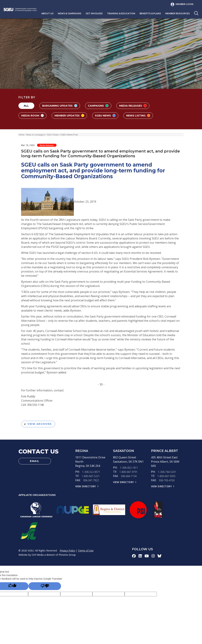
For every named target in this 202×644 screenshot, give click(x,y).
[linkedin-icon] (140, 557)
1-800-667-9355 (167, 477)
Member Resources (177, 13)
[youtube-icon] (147, 557)
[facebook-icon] (134, 557)
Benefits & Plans (150, 13)
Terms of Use (86, 552)
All (26, 106)
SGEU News (111, 115)
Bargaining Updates (61, 106)
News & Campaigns (70, 13)
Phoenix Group (67, 556)
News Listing (147, 115)
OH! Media (38, 556)
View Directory (86, 488)
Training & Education (121, 13)
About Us (47, 13)
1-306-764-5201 (168, 473)
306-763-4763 (168, 482)
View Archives (40, 425)
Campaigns (103, 106)
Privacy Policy (68, 552)
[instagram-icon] (154, 557)
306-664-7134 (130, 477)
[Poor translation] (45, 588)
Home (22, 135)
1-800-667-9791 (129, 473)
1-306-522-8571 (92, 473)
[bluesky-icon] (160, 557)
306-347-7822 (92, 482)
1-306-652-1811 (130, 469)
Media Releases (140, 106)
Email (35, 463)
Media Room (34, 115)
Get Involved (94, 13)
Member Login (185, 4)
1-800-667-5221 (92, 477)
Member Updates (73, 115)
